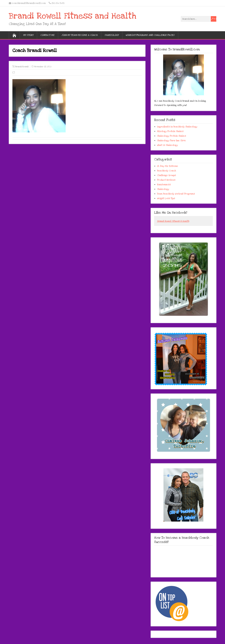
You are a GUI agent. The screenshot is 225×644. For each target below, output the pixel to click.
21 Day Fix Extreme (168, 166)
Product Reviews (166, 180)
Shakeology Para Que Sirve (171, 141)
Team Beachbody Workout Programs (176, 194)
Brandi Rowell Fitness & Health (173, 221)
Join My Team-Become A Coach (80, 35)
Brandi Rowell (22, 67)
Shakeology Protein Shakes (172, 136)
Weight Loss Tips (166, 198)
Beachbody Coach (166, 171)
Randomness (164, 185)
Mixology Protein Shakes (170, 131)
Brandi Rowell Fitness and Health (73, 16)
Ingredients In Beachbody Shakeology (177, 127)
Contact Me (48, 35)
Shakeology (112, 35)
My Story (28, 35)
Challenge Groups (166, 175)
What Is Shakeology (167, 145)
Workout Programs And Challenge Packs (150, 35)
